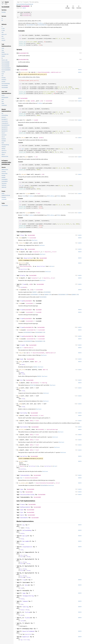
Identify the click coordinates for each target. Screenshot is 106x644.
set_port (24, 174)
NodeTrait (26, 637)
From (24, 284)
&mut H (45, 370)
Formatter (36, 252)
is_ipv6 (28, 213)
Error (54, 252)
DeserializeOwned (28, 631)
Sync (22, 512)
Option (49, 429)
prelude (22, 4)
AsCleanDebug (27, 530)
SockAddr (39, 310)
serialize (22, 461)
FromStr (23, 345)
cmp (20, 383)
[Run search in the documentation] (49, 2)
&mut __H (38, 362)
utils (25, 4)
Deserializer (41, 266)
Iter (21, 478)
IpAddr (33, 101)
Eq (21, 492)
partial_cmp (22, 429)
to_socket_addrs (24, 483)
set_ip (23, 138)
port (27, 157)
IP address (40, 23)
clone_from (22, 243)
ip (26, 120)
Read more (35, 240)
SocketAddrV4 (26, 14)
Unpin (22, 515)
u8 (33, 72)
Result (40, 72)
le (19, 440)
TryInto (27, 618)
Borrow (25, 536)
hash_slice (22, 370)
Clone (22, 235)
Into (21, 287)
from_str (21, 353)
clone (20, 238)
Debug (22, 249)
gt (19, 445)
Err (21, 348)
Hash (22, 359)
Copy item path (31, 6)
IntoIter (27, 478)
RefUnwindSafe (25, 507)
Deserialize (28, 258)
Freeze (23, 504)
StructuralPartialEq (27, 495)
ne (19, 421)
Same (24, 593)
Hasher (23, 364)
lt (19, 435)
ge (19, 450)
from (20, 290)
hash (20, 362)
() (50, 252)
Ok (38, 466)
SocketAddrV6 (26, 15)
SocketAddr (24, 70)
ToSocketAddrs (25, 475)
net (32, 4)
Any (24, 525)
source (24, 8)
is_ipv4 (28, 193)
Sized (23, 374)
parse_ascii (25, 72)
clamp (20, 404)
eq (19, 415)
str (28, 353)
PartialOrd (24, 427)
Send (22, 510)
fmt (20, 252)
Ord (21, 380)
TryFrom (27, 612)
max (20, 388)
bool (39, 193)
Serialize (24, 456)
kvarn (7, 2)
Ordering (44, 383)
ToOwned (25, 601)
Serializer (32, 466)
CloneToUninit (27, 547)
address (50, 196)
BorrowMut (26, 541)
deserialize (22, 263)
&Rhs (31, 421)
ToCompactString (28, 596)
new (26, 101)
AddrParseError (56, 72)
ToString (25, 607)
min (20, 396)
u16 (41, 101)
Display (23, 275)
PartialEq (24, 413)
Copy (22, 489)
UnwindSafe (24, 518)
